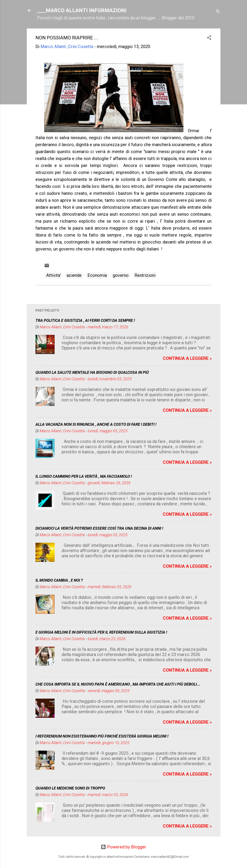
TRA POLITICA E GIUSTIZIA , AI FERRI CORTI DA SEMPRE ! (85, 320)
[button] (209, 38)
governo (121, 275)
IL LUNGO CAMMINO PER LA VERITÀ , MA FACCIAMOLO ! (84, 476)
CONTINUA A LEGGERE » (187, 358)
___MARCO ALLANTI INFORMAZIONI (82, 10)
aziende (74, 275)
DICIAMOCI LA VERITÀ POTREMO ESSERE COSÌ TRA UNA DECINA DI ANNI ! (99, 528)
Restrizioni (145, 275)
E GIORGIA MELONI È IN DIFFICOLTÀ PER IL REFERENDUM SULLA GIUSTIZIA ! (101, 632)
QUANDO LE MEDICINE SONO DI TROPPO (70, 788)
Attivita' (53, 275)
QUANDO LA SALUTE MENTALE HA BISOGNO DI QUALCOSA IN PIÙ (92, 372)
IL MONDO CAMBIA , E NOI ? (59, 580)
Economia (97, 275)
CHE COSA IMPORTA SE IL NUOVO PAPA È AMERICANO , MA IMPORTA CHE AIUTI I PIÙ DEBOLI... (118, 684)
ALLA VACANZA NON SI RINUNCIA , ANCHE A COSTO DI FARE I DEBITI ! (96, 424)
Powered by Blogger (123, 847)
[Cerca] (218, 12)
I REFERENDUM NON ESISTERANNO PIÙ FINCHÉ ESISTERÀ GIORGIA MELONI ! (102, 736)
